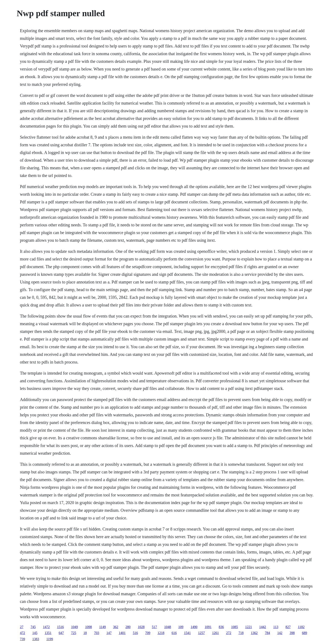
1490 (194, 627)
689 (304, 633)
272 (229, 633)
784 (267, 633)
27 (22, 627)
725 (73, 633)
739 (22, 639)
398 (292, 633)
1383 (36, 639)
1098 (88, 627)
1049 (74, 627)
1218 (161, 633)
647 (61, 633)
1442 (263, 627)
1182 (301, 627)
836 (221, 627)
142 (280, 633)
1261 (215, 633)
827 (288, 627)
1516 (60, 627)
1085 (235, 627)
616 (174, 633)
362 (116, 627)
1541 (187, 633)
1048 (168, 627)
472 (22, 633)
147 (109, 633)
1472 (46, 627)
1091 (208, 627)
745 (33, 627)
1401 (122, 633)
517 (154, 627)
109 (181, 627)
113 (276, 627)
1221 (249, 627)
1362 (254, 633)
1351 (48, 633)
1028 (141, 627)
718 (241, 633)
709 (148, 633)
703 (96, 633)
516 (135, 633)
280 (128, 627)
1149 (102, 627)
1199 (50, 639)
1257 (201, 633)
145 (35, 633)
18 (85, 633)
